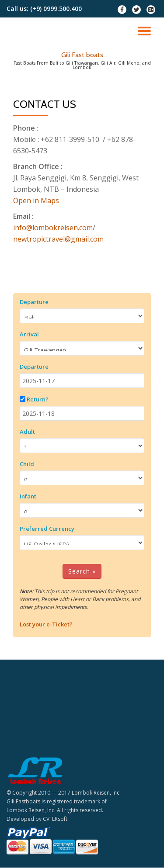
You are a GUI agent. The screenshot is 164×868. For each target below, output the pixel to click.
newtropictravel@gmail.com (58, 239)
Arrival (29, 334)
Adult (27, 432)
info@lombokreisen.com (53, 228)
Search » (82, 571)
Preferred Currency (47, 529)
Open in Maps (36, 201)
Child (27, 464)
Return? (38, 399)
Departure (34, 302)
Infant (28, 496)
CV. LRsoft (55, 819)
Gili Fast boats (82, 55)
